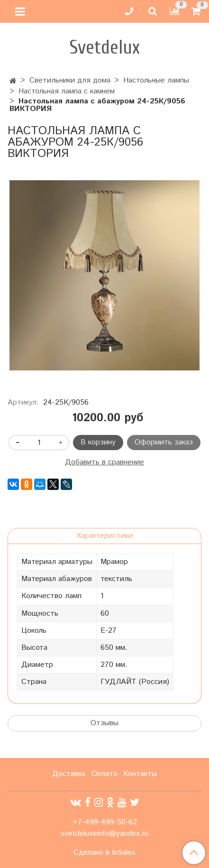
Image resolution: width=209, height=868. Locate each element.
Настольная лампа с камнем (67, 91)
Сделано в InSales (104, 853)
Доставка (69, 774)
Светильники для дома (70, 80)
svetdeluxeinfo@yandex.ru (104, 834)
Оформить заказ (164, 442)
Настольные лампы (156, 80)
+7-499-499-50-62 (105, 822)
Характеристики (104, 536)
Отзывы (104, 723)
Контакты (140, 774)
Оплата (104, 774)
